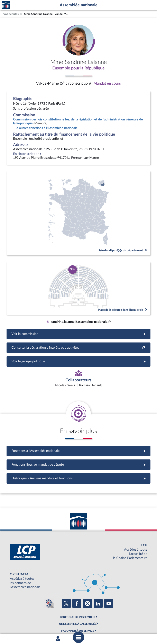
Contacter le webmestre (94, 624)
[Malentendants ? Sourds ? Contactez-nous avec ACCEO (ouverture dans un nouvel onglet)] (49, 579)
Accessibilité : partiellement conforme (56, 624)
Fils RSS (115, 624)
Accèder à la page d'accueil (6, 5)
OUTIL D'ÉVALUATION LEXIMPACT (77, 613)
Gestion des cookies (133, 624)
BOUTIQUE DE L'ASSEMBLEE (78, 593)
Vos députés (11, 14)
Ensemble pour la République (78, 68)
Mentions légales (23, 624)
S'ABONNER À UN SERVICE (77, 607)
